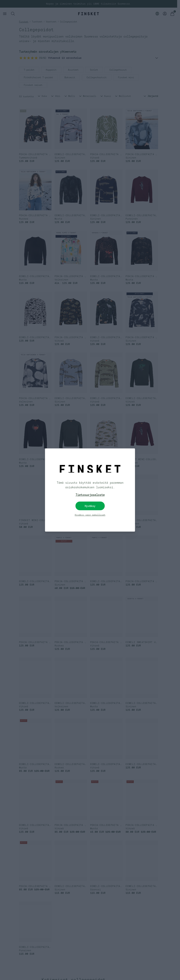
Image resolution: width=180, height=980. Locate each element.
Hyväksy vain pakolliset (90, 515)
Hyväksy (90, 506)
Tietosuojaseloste (90, 495)
